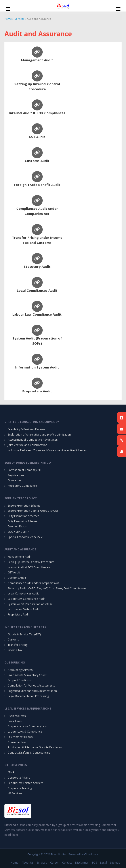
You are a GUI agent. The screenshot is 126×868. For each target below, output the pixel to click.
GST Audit (37, 137)
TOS (94, 863)
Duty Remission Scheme (23, 521)
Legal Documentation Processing (28, 696)
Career (54, 863)
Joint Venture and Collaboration (28, 445)
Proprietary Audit (37, 391)
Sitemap (115, 863)
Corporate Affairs (19, 778)
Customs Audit (37, 161)
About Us (28, 863)
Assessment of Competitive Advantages (33, 440)
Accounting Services (20, 670)
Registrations (16, 475)
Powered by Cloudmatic (84, 854)
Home (14, 863)
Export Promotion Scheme (24, 506)
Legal (103, 863)
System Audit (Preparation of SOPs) (30, 604)
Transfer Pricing (18, 645)
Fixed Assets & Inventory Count (27, 675)
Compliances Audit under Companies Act (33, 583)
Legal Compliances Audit (37, 290)
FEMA (11, 772)
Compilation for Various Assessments (31, 686)
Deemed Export (18, 526)
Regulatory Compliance (22, 486)
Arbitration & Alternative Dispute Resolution (35, 747)
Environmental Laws (20, 737)
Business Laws (17, 716)
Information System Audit (37, 367)
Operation (14, 480)
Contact (67, 863)
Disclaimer (82, 863)
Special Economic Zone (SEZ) (26, 537)
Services (42, 863)
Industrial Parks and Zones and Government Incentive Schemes (47, 450)
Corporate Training (20, 788)
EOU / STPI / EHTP (18, 532)
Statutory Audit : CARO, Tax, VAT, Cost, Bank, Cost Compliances (47, 588)
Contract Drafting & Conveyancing (29, 753)
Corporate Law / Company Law (27, 726)
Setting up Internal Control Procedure (31, 562)
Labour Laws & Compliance (25, 732)
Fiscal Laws (15, 721)
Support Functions (19, 680)
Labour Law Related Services (26, 783)
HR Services (15, 793)
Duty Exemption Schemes (23, 516)
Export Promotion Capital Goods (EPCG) (33, 511)
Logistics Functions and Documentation (32, 691)
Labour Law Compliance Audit (37, 314)
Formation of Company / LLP (26, 470)
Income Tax (15, 650)
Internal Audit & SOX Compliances (37, 113)
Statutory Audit (37, 266)
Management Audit (37, 60)
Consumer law (17, 742)
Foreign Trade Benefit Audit (37, 185)
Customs (13, 639)
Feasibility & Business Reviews (26, 429)
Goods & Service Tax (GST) (24, 634)
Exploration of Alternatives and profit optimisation (39, 435)
